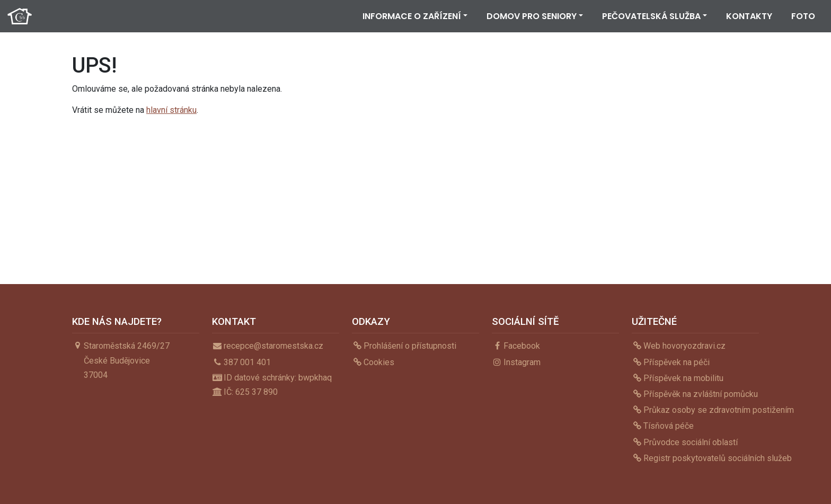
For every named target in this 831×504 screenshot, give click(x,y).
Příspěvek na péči (677, 362)
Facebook (522, 346)
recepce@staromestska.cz (273, 346)
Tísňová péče (669, 426)
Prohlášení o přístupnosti (410, 346)
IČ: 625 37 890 (251, 392)
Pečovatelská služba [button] (651, 16)
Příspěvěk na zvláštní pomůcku (701, 394)
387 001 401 (247, 362)
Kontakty (749, 16)
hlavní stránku (171, 110)
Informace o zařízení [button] (412, 16)
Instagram (522, 362)
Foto (803, 16)
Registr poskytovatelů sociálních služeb (718, 458)
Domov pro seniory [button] (532, 16)
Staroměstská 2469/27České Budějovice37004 (127, 360)
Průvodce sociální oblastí (691, 442)
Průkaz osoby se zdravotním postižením (719, 410)
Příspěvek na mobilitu (683, 378)
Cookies (379, 362)
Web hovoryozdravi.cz (684, 346)
